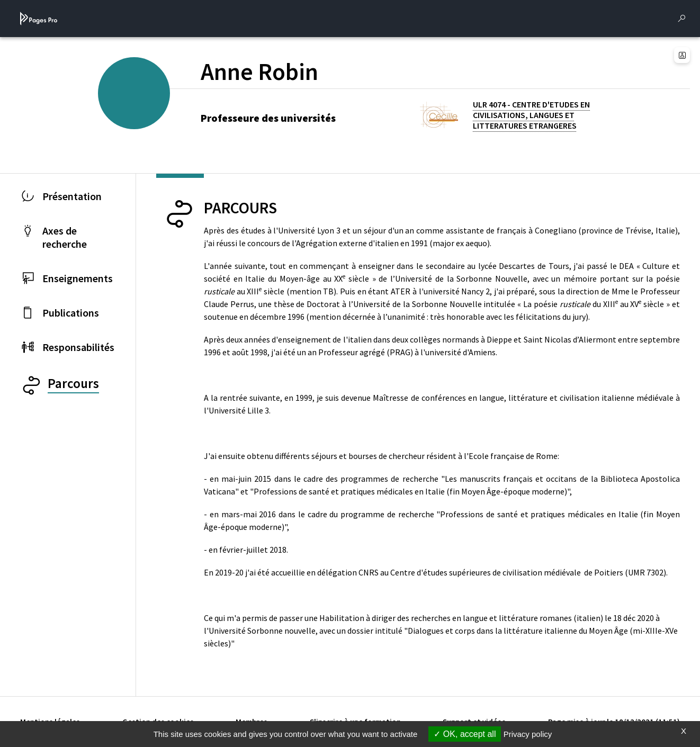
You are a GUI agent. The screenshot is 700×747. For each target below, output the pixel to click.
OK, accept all (465, 734)
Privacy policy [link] (528, 734)
